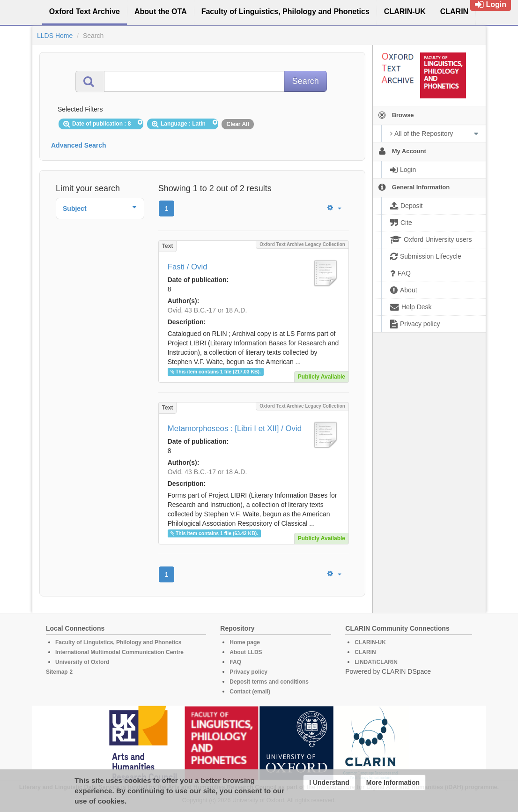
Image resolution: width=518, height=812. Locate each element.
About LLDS (246, 652)
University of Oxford (82, 662)
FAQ (235, 662)
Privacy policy (248, 672)
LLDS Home (55, 36)
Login (491, 4)
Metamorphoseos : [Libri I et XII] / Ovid (235, 428)
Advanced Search (79, 145)
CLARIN (365, 652)
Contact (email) (250, 692)
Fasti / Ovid (188, 267)
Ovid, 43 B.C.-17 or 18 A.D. (207, 310)
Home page (245, 642)
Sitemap (57, 672)
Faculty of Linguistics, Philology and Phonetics (118, 642)
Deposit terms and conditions (269, 682)
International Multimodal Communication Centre (119, 652)
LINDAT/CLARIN (376, 662)
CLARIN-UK (370, 642)
